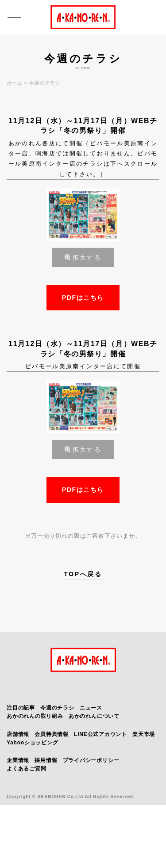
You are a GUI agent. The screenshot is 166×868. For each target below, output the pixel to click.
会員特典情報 (52, 734)
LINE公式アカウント (100, 734)
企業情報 (18, 760)
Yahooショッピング (33, 743)
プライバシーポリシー (91, 760)
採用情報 (46, 760)
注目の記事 (21, 708)
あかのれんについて (94, 716)
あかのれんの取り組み (35, 716)
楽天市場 (144, 734)
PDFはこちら (83, 298)
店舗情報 (18, 734)
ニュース (91, 708)
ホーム (14, 83)
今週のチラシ (57, 708)
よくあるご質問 (26, 769)
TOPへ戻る (83, 574)
